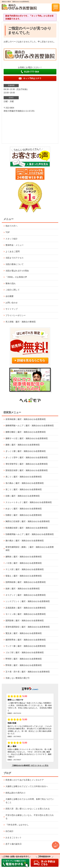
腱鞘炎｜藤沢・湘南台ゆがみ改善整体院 (24, 557)
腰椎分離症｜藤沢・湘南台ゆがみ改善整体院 (26, 432)
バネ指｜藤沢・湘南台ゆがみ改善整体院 (24, 563)
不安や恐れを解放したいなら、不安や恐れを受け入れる (30, 817)
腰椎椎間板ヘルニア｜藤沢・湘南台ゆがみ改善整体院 (30, 426)
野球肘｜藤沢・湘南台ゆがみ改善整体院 (24, 659)
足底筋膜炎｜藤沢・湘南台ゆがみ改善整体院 (26, 608)
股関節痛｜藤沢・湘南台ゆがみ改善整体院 (25, 621)
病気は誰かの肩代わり (16, 793)
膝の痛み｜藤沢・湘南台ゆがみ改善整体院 (25, 541)
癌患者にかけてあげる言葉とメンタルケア (25, 780)
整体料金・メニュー (15, 245)
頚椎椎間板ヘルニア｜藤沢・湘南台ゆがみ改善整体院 (30, 534)
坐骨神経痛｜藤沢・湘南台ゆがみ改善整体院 (26, 419)
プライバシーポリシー (16, 315)
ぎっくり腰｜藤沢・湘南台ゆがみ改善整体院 (26, 451)
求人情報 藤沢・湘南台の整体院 (21, 322)
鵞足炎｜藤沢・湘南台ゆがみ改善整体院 (24, 633)
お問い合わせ (12, 303)
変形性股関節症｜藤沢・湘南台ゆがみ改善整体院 (28, 627)
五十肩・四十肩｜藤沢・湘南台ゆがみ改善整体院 (28, 672)
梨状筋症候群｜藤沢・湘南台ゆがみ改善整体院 (27, 470)
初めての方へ (12, 226)
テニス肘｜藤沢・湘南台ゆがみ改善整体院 (25, 569)
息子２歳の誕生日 (14, 844)
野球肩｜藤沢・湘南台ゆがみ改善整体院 (24, 665)
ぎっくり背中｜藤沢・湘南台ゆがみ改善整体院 (27, 457)
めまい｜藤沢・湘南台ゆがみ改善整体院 (24, 509)
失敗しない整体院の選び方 (18, 678)
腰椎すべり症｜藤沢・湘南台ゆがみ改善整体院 (27, 438)
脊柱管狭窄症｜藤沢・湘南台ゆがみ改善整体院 (27, 464)
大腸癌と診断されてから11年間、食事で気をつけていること (30, 801)
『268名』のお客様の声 (16, 277)
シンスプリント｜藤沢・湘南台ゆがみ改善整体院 (28, 601)
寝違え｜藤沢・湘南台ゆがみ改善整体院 (24, 576)
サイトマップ (12, 309)
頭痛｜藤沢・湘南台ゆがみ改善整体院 (23, 496)
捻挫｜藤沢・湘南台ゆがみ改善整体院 (23, 589)
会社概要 (10, 296)
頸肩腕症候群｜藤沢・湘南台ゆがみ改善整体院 (27, 528)
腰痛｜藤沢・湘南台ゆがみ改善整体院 (23, 445)
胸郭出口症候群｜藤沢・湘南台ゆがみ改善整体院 (28, 521)
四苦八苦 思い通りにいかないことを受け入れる (28, 809)
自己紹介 (10, 831)
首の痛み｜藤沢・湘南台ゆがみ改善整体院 (25, 483)
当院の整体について (15, 264)
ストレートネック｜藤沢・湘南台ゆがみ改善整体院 (29, 502)
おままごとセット (14, 838)
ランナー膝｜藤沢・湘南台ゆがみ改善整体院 (26, 646)
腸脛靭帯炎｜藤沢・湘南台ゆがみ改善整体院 (26, 640)
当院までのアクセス (15, 258)
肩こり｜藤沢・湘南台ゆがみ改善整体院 (24, 477)
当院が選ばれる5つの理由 (17, 271)
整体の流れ (11, 283)
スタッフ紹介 (12, 239)
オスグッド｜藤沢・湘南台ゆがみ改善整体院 (26, 595)
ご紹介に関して (13, 290)
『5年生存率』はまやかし (17, 825)
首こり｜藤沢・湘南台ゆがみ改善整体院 (24, 489)
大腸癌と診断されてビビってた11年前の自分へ (27, 786)
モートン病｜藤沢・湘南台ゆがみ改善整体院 (26, 614)
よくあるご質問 (13, 252)
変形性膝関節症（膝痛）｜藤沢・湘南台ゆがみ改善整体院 (30, 549)
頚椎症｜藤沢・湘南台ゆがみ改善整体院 (24, 515)
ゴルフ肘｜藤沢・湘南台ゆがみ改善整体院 (25, 652)
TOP (8, 232)
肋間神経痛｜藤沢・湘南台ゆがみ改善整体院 (26, 582)
